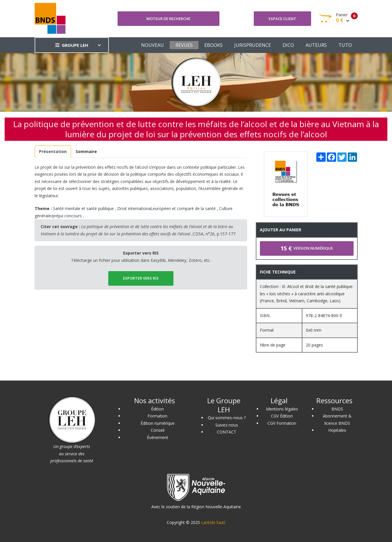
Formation (157, 416)
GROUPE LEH (72, 45)
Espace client (282, 19)
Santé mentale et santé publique (83, 208)
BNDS (337, 409)
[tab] (53, 152)
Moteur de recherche (168, 19)
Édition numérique (158, 423)
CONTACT (227, 432)
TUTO (345, 45)
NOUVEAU (152, 45)
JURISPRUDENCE (253, 45)
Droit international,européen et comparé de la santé (166, 208)
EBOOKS (213, 45)
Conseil (158, 430)
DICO (288, 45)
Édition (157, 409)
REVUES (184, 45)
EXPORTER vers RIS (141, 278)
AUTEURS (316, 45)
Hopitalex (337, 430)
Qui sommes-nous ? (227, 418)
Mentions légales (282, 409)
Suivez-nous (227, 425)
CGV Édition (282, 416)
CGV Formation (282, 423)
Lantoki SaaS (213, 522)
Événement (158, 437)
